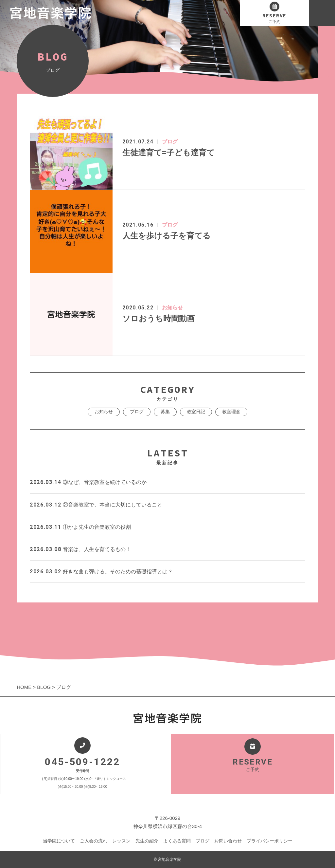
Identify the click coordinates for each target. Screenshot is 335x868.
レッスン (121, 841)
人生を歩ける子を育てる (167, 236)
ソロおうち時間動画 (159, 318)
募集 (165, 412)
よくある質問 (177, 841)
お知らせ (172, 308)
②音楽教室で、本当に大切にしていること (96, 505)
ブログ (170, 142)
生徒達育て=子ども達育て (168, 152)
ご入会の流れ (94, 841)
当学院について (59, 841)
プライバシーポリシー (270, 841)
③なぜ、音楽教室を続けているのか (88, 482)
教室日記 (196, 412)
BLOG (44, 687)
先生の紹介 (147, 841)
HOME (25, 687)
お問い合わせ (228, 841)
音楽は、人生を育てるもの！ (80, 549)
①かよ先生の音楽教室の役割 (80, 527)
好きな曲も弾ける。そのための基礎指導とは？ (101, 572)
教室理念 (231, 412)
